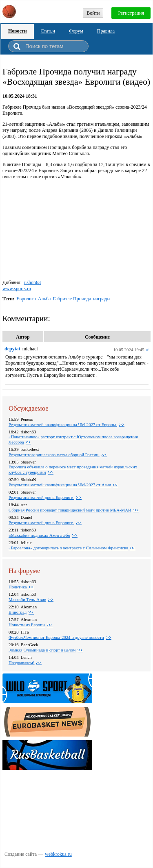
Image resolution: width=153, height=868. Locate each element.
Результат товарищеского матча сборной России (54, 455)
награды (102, 299)
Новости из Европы (27, 625)
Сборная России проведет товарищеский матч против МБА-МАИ (70, 510)
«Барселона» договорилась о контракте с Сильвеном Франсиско (68, 548)
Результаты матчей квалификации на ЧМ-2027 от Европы (63, 424)
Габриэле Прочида (72, 299)
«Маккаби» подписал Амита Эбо (39, 535)
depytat (12, 349)
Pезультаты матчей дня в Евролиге (41, 497)
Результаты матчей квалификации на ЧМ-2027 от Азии (60, 485)
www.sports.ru (17, 289)
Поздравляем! (21, 662)
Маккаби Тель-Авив (27, 599)
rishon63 (32, 282)
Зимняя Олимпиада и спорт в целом (42, 650)
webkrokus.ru (58, 854)
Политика (18, 587)
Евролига (26, 299)
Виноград (18, 612)
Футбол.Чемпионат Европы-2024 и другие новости (56, 637)
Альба (44, 299)
